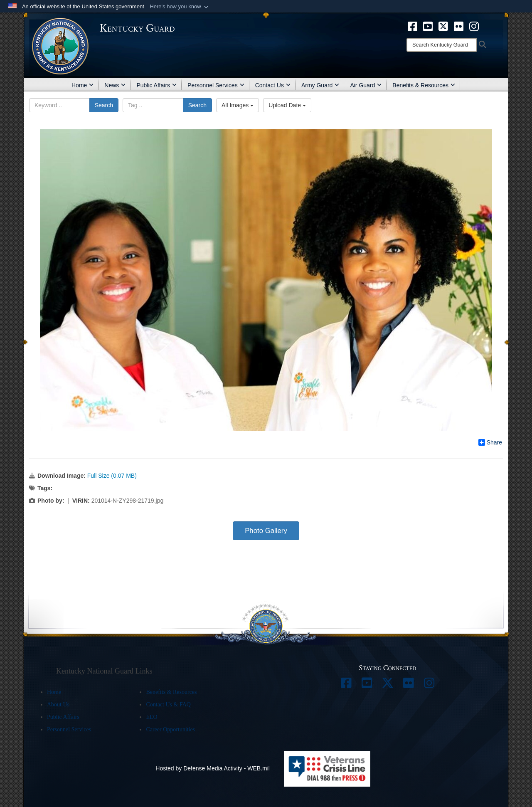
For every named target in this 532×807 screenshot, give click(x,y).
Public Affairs (156, 85)
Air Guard (366, 85)
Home (83, 85)
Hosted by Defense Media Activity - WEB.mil (213, 768)
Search (104, 105)
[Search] (442, 45)
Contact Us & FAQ (168, 705)
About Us (58, 705)
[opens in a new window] (413, 26)
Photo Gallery (266, 531)
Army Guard (320, 85)
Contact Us (273, 85)
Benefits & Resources (424, 85)
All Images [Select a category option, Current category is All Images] (238, 105)
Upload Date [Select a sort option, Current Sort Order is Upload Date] (287, 105)
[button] (180, 7)
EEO (151, 717)
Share (490, 442)
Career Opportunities (170, 729)
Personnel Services (216, 85)
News (115, 85)
